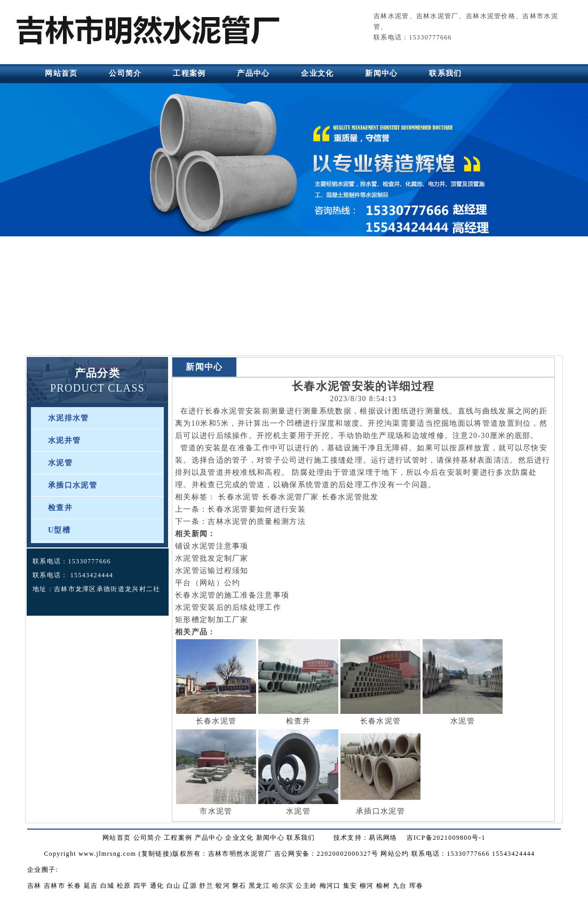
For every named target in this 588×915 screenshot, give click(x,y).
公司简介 (125, 73)
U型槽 (59, 530)
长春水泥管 (225, 411)
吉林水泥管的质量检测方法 (257, 522)
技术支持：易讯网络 (365, 838)
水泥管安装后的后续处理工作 (228, 607)
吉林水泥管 (391, 16)
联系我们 (445, 73)
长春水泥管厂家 (291, 497)
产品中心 (253, 73)
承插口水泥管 (73, 485)
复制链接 (156, 854)
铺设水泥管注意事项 (212, 546)
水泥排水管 (69, 418)
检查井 (60, 508)
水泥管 (60, 463)
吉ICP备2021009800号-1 (446, 838)
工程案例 (189, 73)
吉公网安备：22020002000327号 (326, 854)
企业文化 (317, 73)
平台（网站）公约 (208, 583)
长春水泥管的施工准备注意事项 (232, 595)
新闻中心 (381, 73)
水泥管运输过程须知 (212, 571)
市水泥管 (216, 811)
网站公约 (395, 854)
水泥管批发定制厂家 (212, 558)
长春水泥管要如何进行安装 (257, 509)
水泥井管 (64, 440)
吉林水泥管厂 (438, 16)
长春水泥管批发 (350, 497)
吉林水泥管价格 (491, 16)
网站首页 (61, 73)
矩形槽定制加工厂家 (212, 620)
